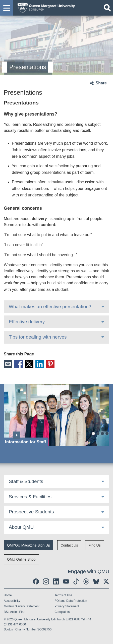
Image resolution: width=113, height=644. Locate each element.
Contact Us (69, 545)
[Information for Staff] (56, 415)
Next (17, 435)
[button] (7, 8)
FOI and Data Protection (71, 601)
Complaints (62, 612)
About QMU (21, 527)
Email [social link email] (8, 364)
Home (8, 595)
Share (101, 83)
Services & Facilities (30, 497)
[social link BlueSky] (96, 581)
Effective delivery (27, 322)
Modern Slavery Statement (22, 606)
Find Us (94, 545)
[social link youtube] (66, 581)
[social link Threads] (86, 581)
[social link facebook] (36, 581)
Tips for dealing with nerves (38, 337)
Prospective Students (31, 512)
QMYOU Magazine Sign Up (29, 545)
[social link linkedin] (56, 581)
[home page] (45, 7)
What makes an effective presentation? (50, 307)
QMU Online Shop (21, 559)
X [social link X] (29, 364)
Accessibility (12, 601)
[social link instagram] (46, 581)
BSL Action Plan (15, 612)
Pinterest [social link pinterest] (50, 364)
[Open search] (107, 8)
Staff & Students (26, 481)
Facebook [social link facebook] (19, 364)
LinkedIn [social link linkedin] (40, 364)
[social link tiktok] (76, 581)
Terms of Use (63, 595)
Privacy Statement (67, 606)
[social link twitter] (106, 581)
